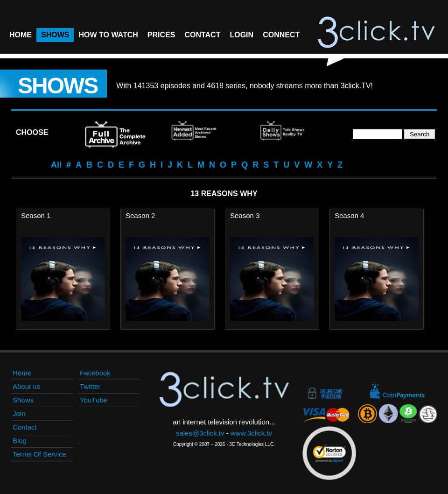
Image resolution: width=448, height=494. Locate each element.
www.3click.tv (251, 433)
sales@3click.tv (200, 433)
